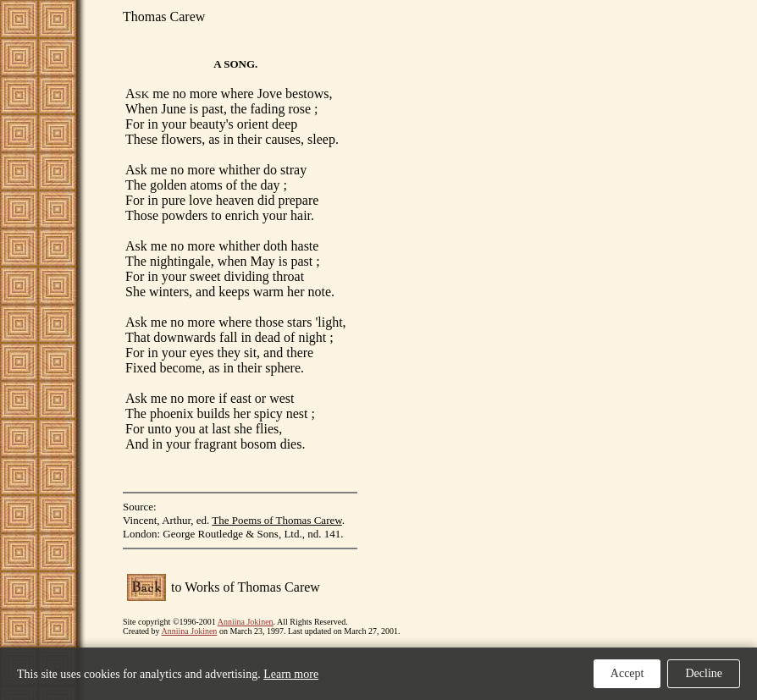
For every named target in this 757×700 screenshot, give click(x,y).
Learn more (291, 674)
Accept (627, 673)
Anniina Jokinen (246, 622)
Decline (704, 673)
